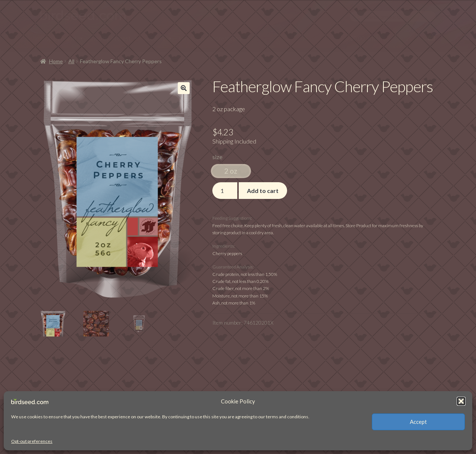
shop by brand (62, 38)
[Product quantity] (225, 191)
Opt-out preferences (32, 441)
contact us (192, 38)
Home (56, 61)
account (159, 38)
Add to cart (263, 191)
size (217, 157)
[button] (461, 401)
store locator (227, 38)
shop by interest (114, 38)
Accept (418, 422)
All (71, 61)
